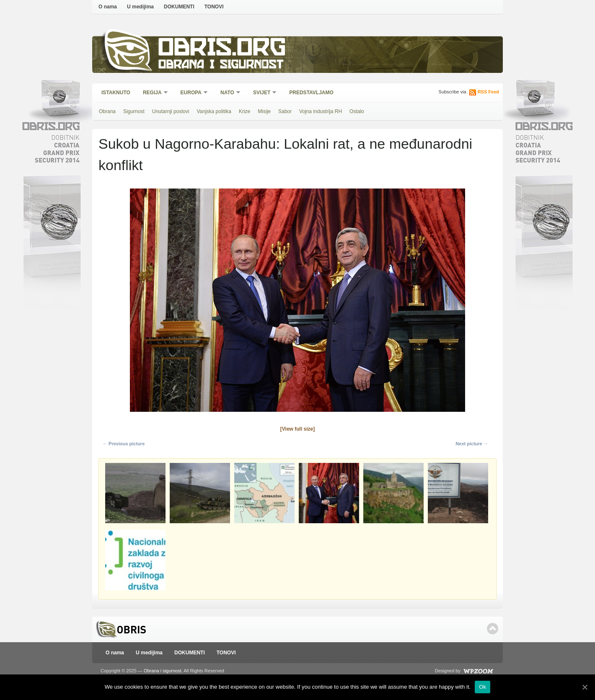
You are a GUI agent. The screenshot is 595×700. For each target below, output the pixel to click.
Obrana (107, 111)
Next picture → (472, 444)
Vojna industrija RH (321, 111)
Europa (191, 93)
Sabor (285, 111)
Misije (264, 111)
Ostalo (357, 111)
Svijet (262, 93)
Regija (153, 93)
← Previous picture (124, 444)
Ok (482, 687)
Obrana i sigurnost (221, 66)
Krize (244, 111)
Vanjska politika (214, 111)
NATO (228, 93)
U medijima (140, 7)
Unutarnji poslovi (171, 111)
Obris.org (222, 49)
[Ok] (585, 687)
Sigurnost (134, 111)
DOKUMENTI (179, 7)
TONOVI (214, 7)
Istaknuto (116, 93)
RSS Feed (488, 92)
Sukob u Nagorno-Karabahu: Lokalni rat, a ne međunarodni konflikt (285, 154)
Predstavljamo (311, 93)
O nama (108, 7)
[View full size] (297, 429)
